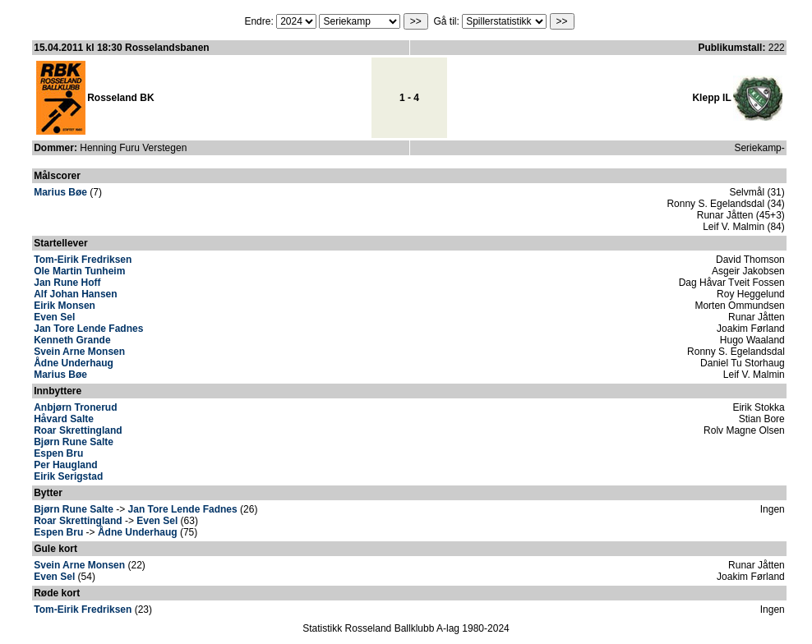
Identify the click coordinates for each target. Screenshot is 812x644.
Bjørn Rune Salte (74, 442)
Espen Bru (58, 453)
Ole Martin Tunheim (79, 271)
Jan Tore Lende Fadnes (88, 329)
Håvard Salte (64, 419)
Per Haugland (65, 465)
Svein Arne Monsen (79, 352)
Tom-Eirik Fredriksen (83, 260)
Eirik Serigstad (68, 476)
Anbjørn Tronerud (75, 407)
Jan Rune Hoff (67, 283)
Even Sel (54, 317)
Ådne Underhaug (74, 363)
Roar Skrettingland (78, 430)
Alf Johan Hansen (75, 294)
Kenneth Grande (72, 340)
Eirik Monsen (65, 306)
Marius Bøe (60, 192)
